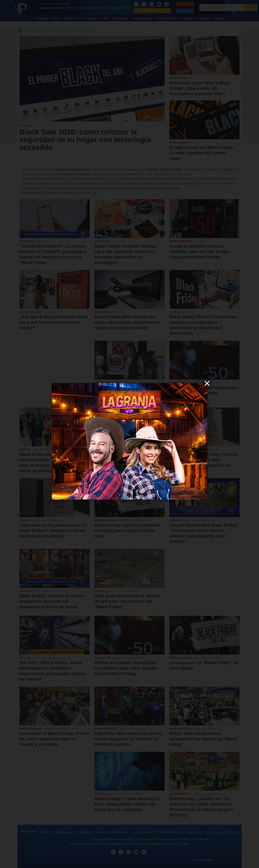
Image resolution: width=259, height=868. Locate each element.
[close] (207, 383)
